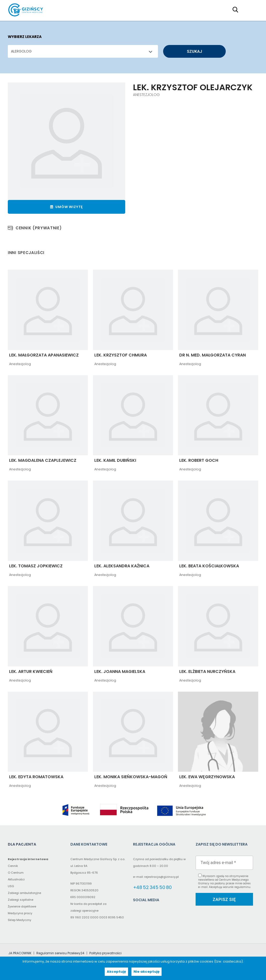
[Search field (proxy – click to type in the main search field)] (237, 9)
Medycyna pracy (20, 913)
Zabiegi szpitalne (21, 900)
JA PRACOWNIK (20, 953)
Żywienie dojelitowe (22, 906)
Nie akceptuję (147, 972)
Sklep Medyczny (19, 920)
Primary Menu (251, 9)
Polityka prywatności (105, 953)
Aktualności (16, 879)
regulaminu (242, 887)
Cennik (13, 866)
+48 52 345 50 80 (152, 887)
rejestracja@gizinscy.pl (161, 877)
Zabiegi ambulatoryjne (24, 893)
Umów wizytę (66, 207)
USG (11, 886)
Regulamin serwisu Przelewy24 (60, 953)
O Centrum (16, 873)
